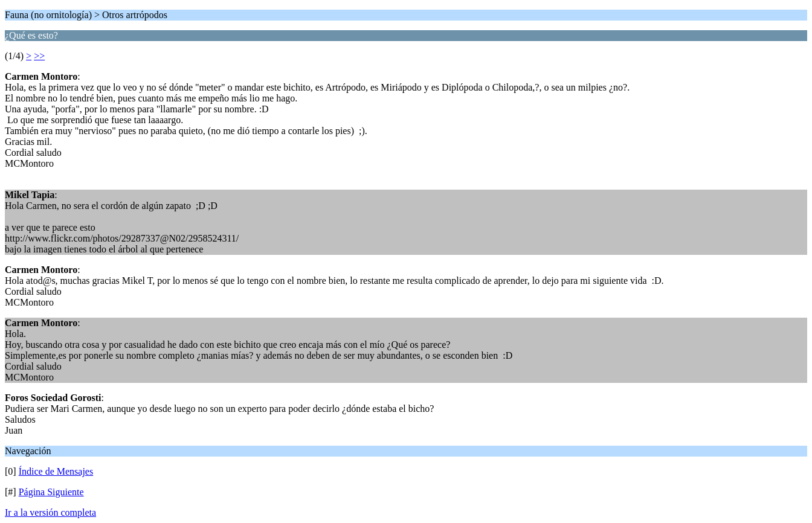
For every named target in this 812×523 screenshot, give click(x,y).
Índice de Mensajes (56, 471)
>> (39, 56)
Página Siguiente (51, 492)
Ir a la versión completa (50, 512)
